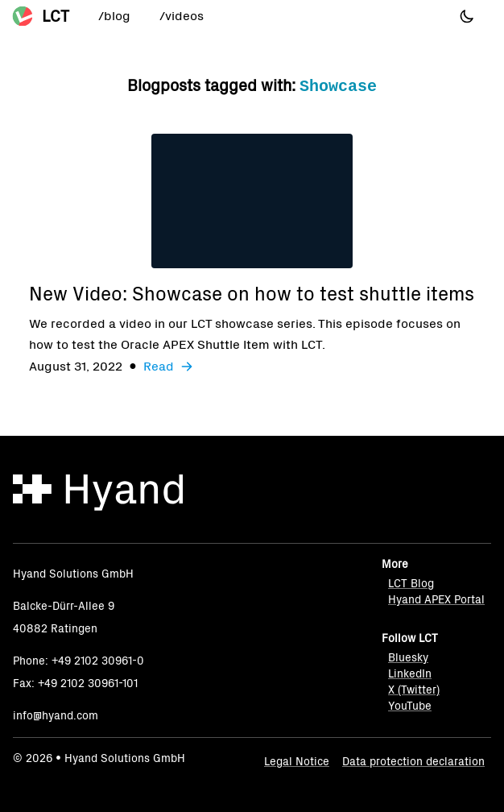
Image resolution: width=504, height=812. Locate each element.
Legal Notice (297, 762)
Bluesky (408, 658)
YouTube (410, 706)
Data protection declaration (413, 762)
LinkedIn (410, 674)
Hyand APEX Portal (436, 600)
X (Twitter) (414, 690)
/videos (182, 16)
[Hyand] (98, 493)
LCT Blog (411, 584)
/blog (114, 16)
